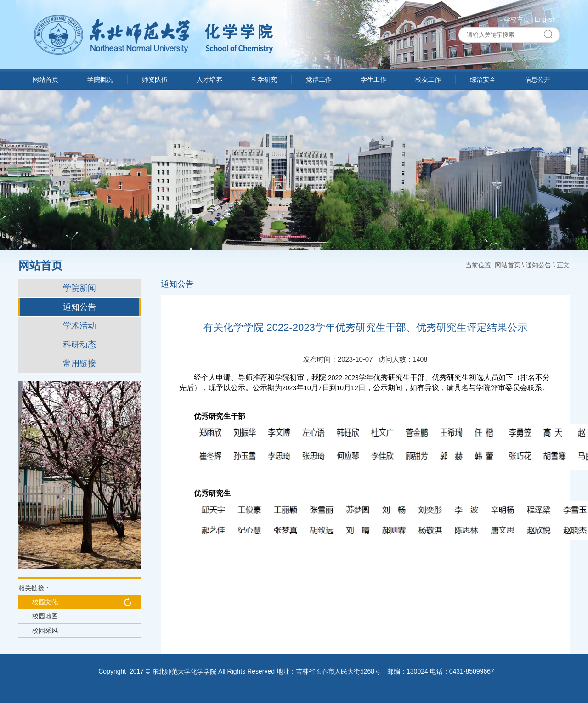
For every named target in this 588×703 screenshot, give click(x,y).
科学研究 (264, 80)
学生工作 (373, 80)
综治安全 (483, 80)
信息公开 (537, 80)
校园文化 (45, 602)
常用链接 (79, 363)
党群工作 (319, 80)
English (545, 19)
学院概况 (100, 80)
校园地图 (45, 616)
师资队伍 (155, 80)
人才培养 (209, 80)
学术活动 (79, 326)
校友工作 (428, 80)
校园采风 (45, 630)
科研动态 (79, 345)
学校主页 (517, 19)
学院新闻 (79, 288)
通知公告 (79, 307)
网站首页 (45, 80)
